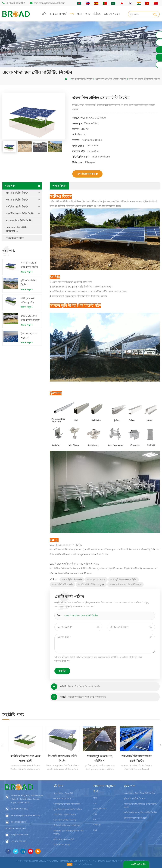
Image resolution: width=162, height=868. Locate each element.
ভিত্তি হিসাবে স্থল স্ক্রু (62, 845)
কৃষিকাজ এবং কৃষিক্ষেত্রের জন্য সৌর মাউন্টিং (68, 832)
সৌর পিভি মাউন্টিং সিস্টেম (65, 815)
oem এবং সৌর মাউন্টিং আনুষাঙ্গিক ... (17, 229)
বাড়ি (44, 14)
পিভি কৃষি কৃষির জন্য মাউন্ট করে (67, 825)
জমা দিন (62, 671)
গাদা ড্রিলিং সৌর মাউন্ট (72, 580)
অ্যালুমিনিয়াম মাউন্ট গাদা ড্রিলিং (123, 580)
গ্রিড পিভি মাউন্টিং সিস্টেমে (65, 820)
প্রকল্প (80, 14)
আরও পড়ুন (27, 272)
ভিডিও (97, 14)
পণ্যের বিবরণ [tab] (59, 186)
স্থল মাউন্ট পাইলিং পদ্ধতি (62, 584)
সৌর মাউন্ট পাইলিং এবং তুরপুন (91, 584)
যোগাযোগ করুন (112, 14)
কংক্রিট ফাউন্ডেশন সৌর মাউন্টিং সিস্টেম (30, 318)
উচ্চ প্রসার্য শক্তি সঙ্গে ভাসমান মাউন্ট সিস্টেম (137, 758)
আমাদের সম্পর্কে (58, 14)
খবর (88, 14)
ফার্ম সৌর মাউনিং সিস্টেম (17, 207)
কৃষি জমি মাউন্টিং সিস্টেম (29, 283)
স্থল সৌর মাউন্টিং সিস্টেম (17, 200)
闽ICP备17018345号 (108, 861)
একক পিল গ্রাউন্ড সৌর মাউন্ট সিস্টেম (29, 265)
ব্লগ (95, 819)
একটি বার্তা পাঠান (139, 864)
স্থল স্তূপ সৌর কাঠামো (96, 580)
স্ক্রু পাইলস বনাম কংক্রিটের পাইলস (68, 809)
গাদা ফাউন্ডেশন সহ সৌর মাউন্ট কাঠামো (126, 584)
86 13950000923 (19, 822)
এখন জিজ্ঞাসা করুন (87, 174)
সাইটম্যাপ (97, 825)
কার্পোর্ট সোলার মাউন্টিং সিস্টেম (20, 214)
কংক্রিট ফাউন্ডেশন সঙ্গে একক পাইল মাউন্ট (87, 697)
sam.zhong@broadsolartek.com (50, 3)
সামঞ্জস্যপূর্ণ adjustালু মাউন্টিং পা (100, 758)
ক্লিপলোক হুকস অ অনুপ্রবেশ (29, 336)
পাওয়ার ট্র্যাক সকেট (15, 238)
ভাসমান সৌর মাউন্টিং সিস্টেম (19, 221)
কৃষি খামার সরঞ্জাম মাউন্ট (64, 839)
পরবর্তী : (59, 697)
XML (95, 830)
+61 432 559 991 (19, 841)
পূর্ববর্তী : (59, 687)
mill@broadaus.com (20, 835)
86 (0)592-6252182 (15, 3)
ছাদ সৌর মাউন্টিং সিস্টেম (17, 193)
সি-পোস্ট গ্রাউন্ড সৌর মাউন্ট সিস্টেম (84, 687)
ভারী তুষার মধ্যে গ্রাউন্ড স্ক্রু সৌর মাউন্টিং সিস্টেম (28, 301)
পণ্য (72, 14)
